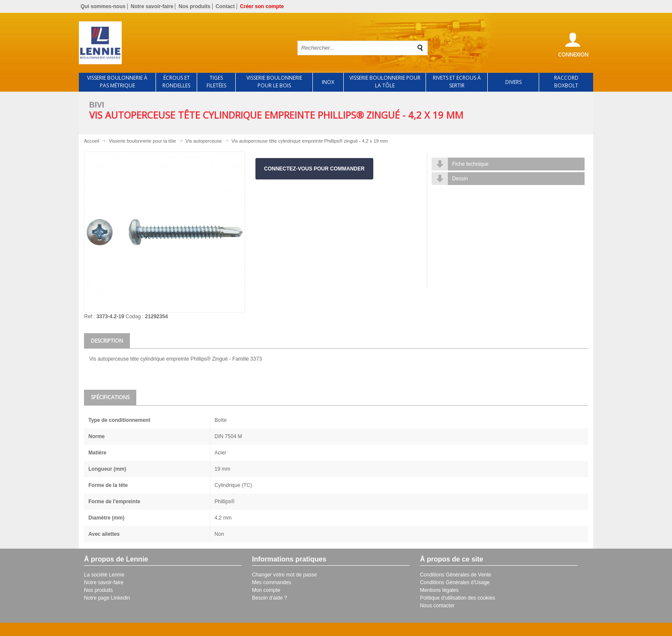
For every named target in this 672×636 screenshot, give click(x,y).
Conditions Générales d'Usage (455, 582)
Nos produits (195, 6)
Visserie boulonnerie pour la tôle (142, 141)
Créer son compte (262, 6)
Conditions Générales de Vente (456, 575)
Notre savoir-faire (152, 6)
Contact (225, 6)
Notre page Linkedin (107, 598)
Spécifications (110, 397)
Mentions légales (439, 590)
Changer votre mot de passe (284, 575)
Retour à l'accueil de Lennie (181, 43)
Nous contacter (437, 606)
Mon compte (266, 590)
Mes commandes (271, 582)
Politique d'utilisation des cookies (457, 598)
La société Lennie (104, 575)
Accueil (91, 141)
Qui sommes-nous (103, 6)
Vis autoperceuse (204, 141)
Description (107, 341)
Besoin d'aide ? (270, 598)
